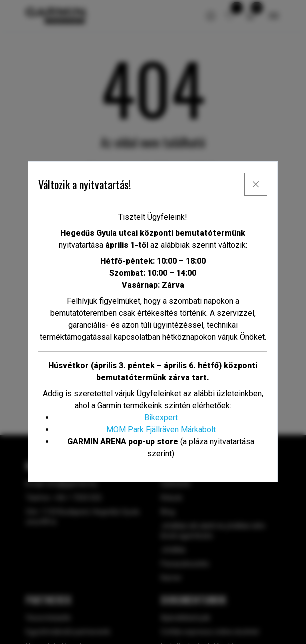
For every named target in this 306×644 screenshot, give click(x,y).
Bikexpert (161, 418)
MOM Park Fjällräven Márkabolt (161, 430)
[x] (256, 184)
